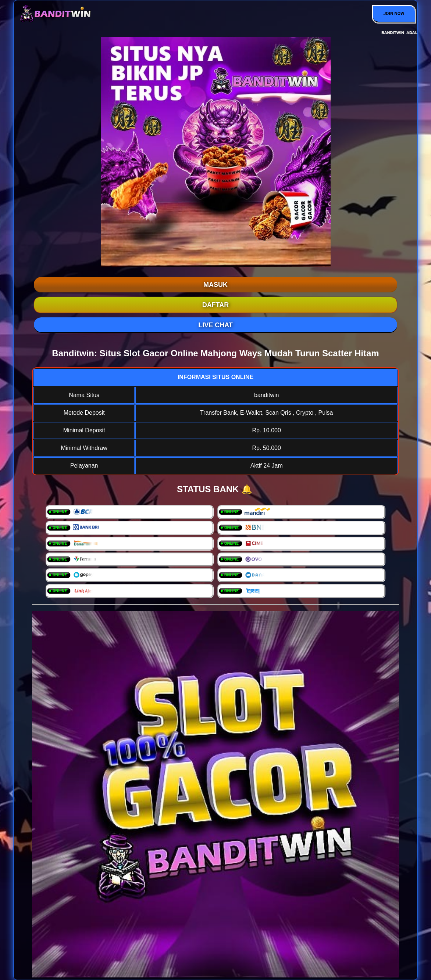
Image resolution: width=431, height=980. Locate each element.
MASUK (215, 285)
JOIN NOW (394, 14)
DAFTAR (216, 305)
